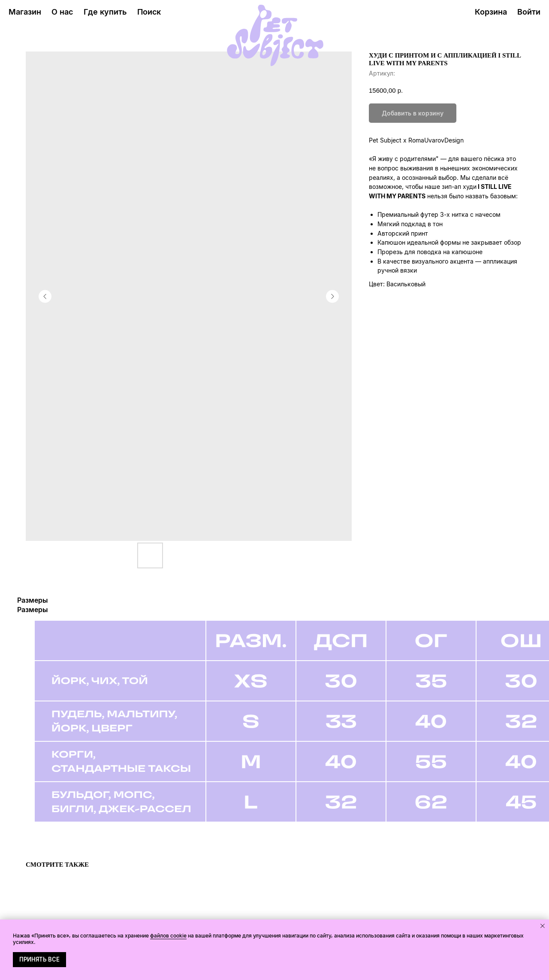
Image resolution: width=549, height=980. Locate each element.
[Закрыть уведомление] (543, 926)
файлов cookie (168, 936)
